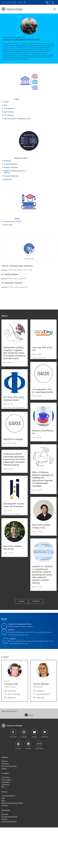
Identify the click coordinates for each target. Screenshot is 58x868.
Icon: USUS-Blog (39, 784)
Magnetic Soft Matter (11, 167)
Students (4, 802)
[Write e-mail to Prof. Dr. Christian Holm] (10, 738)
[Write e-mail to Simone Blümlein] (39, 738)
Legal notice (6, 818)
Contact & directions (8, 836)
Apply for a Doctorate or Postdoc (12, 844)
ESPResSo (7, 161)
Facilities (4, 860)
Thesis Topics (8, 225)
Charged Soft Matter (10, 164)
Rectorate (5, 855)
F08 (20, 2)
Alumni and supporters (9, 806)
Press (3, 839)
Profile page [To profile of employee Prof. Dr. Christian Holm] (12, 731)
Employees (5, 804)
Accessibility (6, 823)
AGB (3, 827)
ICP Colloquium (9, 115)
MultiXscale (7, 179)
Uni (7, 2)
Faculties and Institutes (9, 857)
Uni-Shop (5, 846)
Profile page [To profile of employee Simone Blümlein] (40, 731)
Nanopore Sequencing (11, 176)
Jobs (3, 841)
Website (4, 270)
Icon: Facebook (13, 773)
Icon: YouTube (18, 784)
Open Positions (9, 112)
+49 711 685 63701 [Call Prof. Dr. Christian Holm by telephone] (14, 735)
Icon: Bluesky (34, 773)
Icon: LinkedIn (28, 784)
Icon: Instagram (24, 773)
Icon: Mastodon (45, 773)
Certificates (5, 825)
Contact (6, 102)
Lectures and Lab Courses (13, 221)
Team (5, 105)
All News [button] (35, 595)
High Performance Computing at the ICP (17, 119)
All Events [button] (49, 595)
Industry (4, 809)
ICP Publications (9, 109)
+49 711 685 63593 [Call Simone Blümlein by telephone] (43, 735)
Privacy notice (6, 820)
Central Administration (9, 862)
